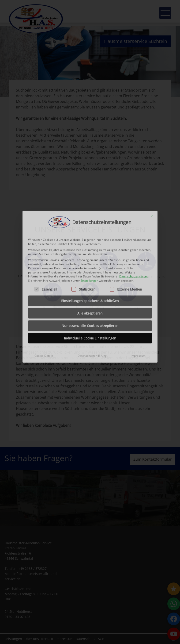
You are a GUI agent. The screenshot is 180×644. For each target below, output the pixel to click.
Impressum (138, 284)
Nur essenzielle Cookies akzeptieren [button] (90, 254)
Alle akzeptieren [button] (90, 242)
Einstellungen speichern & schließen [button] (90, 229)
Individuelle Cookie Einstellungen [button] (90, 267)
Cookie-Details (44, 284)
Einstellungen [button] (89, 209)
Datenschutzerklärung (134, 205)
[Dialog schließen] (152, 145)
